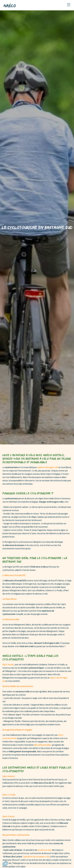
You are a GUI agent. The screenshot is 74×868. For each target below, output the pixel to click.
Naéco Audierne (9, 776)
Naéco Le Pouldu (9, 795)
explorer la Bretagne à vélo (48, 467)
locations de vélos (45, 850)
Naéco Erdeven (8, 816)
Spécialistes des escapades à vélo (36, 857)
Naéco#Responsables (42, 745)
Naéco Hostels (8, 665)
